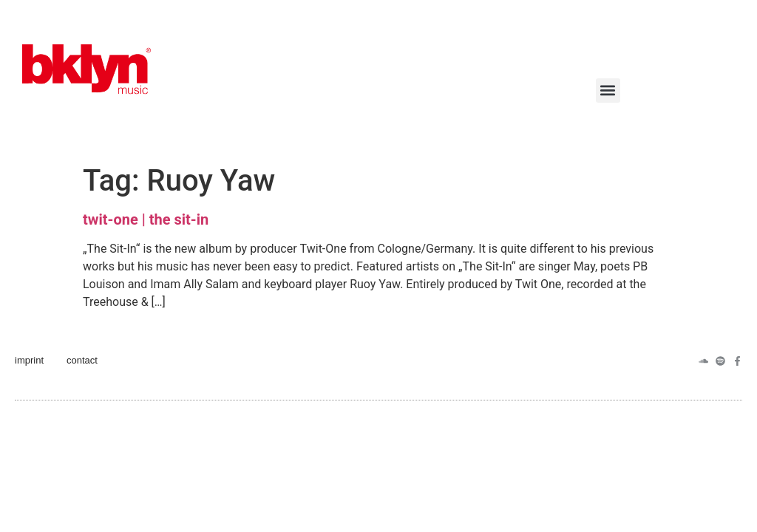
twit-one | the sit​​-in (146, 219)
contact (82, 360)
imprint (29, 360)
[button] (608, 91)
